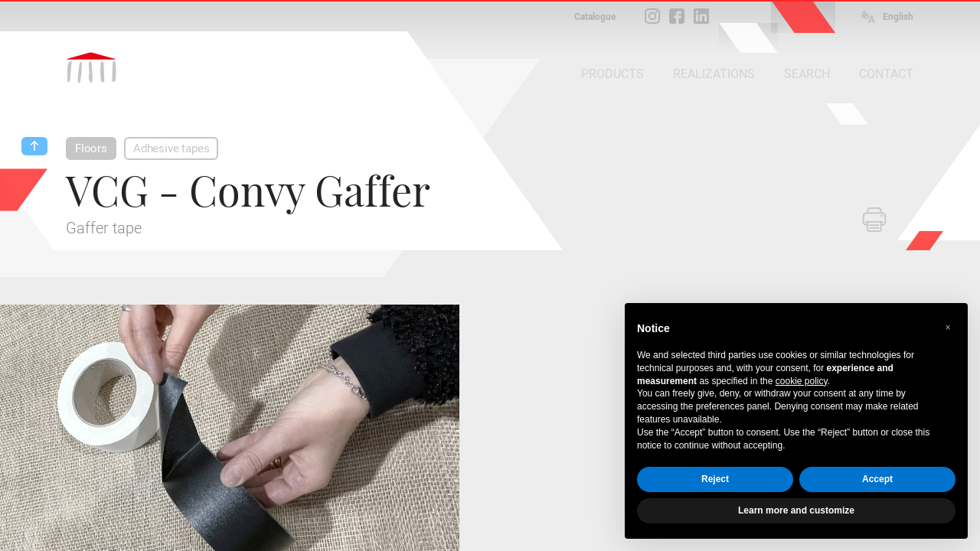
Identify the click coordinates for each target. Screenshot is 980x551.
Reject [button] (715, 479)
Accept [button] (877, 479)
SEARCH (807, 74)
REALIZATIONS (714, 74)
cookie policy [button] (802, 381)
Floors (91, 148)
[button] (948, 328)
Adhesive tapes (171, 148)
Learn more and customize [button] (796, 510)
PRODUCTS (612, 74)
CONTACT (886, 74)
